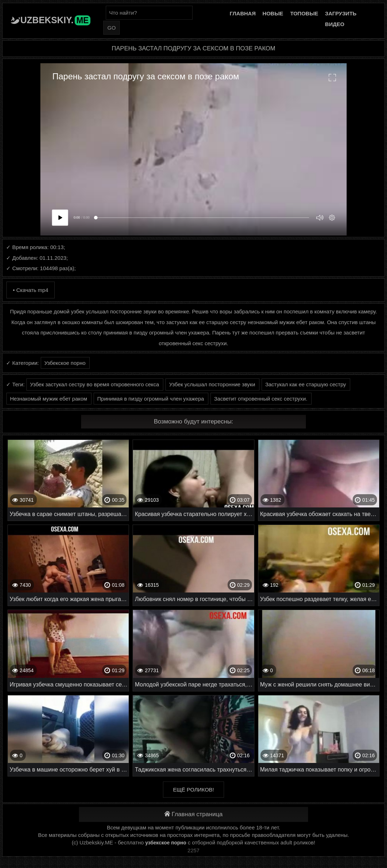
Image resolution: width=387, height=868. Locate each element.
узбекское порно (166, 843)
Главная (243, 13)
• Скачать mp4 (31, 290)
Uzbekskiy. (55, 20)
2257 (193, 850)
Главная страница (193, 814)
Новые (273, 13)
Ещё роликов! (193, 790)
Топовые (304, 13)
